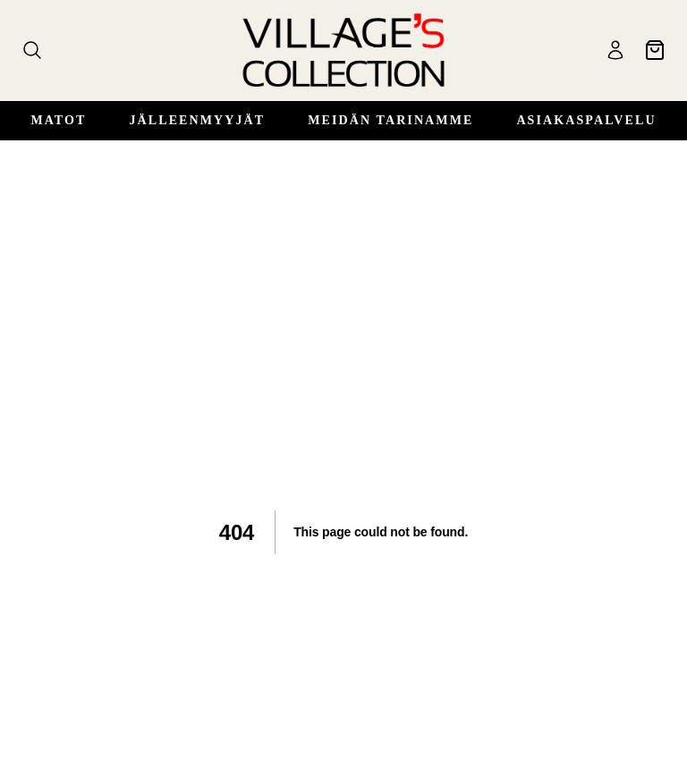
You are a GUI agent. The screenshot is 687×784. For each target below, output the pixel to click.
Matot (58, 120)
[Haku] (32, 50)
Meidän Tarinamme (390, 120)
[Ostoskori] (655, 50)
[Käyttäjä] (615, 50)
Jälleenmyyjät (197, 120)
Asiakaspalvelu (586, 120)
